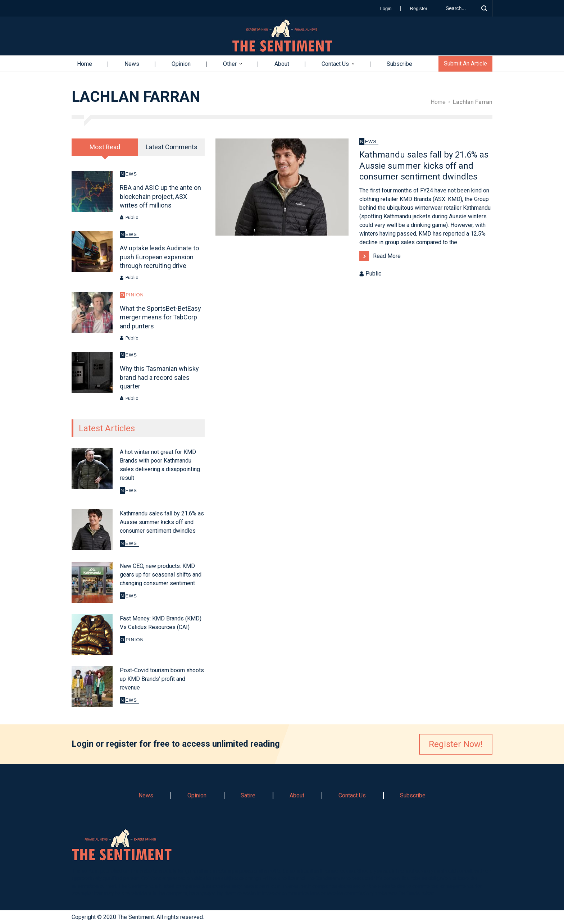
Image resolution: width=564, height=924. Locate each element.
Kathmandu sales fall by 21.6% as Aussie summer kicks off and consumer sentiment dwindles (162, 522)
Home (85, 64)
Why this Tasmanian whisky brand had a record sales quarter (159, 377)
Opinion (181, 64)
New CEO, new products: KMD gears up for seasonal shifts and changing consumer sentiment (161, 575)
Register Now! (456, 744)
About (282, 64)
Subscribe (399, 64)
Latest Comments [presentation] (172, 147)
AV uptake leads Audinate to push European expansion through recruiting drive (159, 257)
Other (230, 64)
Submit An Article (465, 63)
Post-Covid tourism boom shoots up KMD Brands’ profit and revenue (162, 679)
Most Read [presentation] (105, 147)
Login (386, 8)
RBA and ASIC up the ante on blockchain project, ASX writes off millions (160, 196)
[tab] (105, 147)
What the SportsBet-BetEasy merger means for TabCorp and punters (160, 317)
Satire (248, 795)
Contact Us (335, 64)
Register (419, 8)
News (132, 64)
